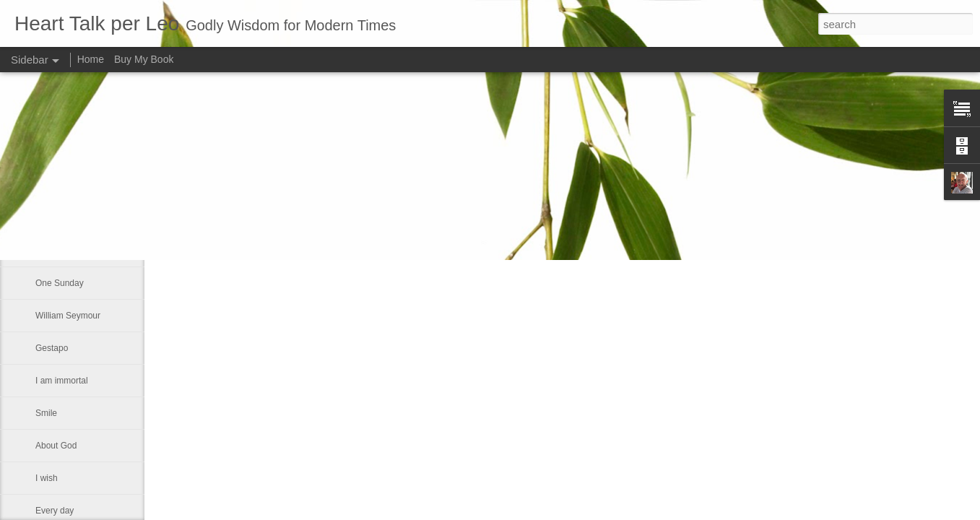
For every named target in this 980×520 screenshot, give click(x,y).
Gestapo (52, 348)
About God (56, 446)
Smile (46, 413)
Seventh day (60, 186)
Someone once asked (77, 218)
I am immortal (62, 381)
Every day (55, 511)
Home (91, 59)
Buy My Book (144, 59)
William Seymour (68, 316)
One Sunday (60, 283)
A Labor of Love (66, 251)
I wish (47, 478)
